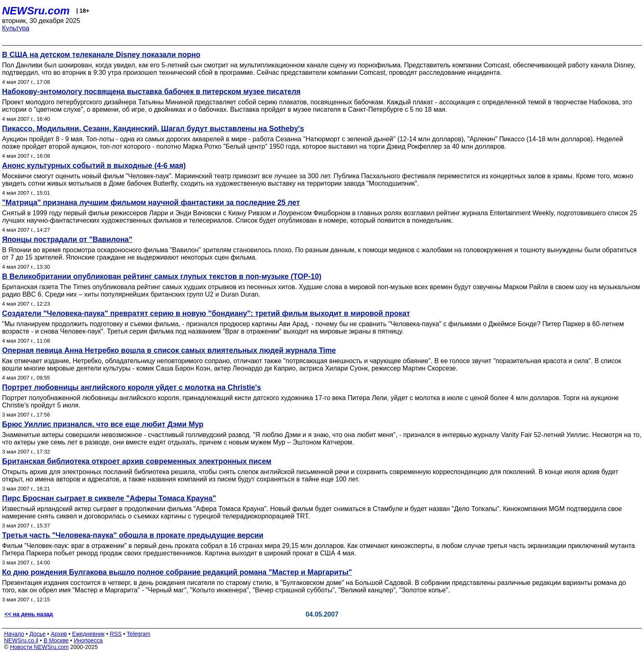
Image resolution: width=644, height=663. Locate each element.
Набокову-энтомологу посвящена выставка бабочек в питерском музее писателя (151, 92)
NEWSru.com (36, 11)
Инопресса (89, 640)
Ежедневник (89, 634)
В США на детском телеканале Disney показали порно (101, 55)
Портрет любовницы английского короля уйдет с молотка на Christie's (132, 387)
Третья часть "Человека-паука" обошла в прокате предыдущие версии (133, 535)
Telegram (139, 634)
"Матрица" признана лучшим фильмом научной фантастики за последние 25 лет (151, 203)
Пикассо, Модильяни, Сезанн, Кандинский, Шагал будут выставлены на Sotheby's (153, 129)
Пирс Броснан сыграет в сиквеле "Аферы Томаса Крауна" (109, 498)
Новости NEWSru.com (39, 647)
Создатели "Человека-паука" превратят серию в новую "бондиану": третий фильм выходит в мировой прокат (206, 313)
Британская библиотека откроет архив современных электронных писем (137, 461)
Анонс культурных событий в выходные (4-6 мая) (94, 166)
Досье (37, 634)
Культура (16, 28)
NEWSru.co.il (21, 640)
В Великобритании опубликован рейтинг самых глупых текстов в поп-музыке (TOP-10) (162, 276)
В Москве (56, 640)
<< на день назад (29, 614)
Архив (59, 634)
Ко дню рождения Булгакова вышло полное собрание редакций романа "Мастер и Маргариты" (177, 572)
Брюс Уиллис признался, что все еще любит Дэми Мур (103, 424)
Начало (14, 634)
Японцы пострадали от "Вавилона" (67, 239)
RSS (116, 634)
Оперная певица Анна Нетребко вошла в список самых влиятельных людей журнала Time (169, 350)
